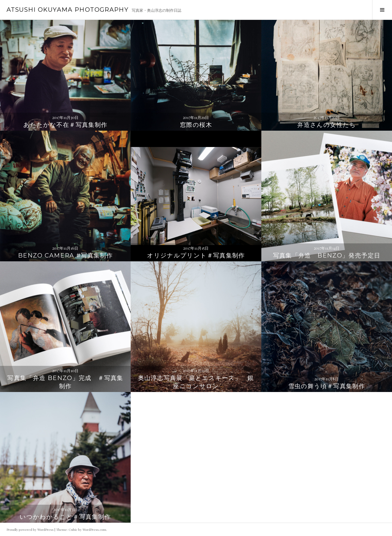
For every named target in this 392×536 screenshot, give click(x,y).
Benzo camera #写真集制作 (65, 255)
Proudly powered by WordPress (30, 529)
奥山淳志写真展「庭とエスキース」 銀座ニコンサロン (196, 382)
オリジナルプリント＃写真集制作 (196, 255)
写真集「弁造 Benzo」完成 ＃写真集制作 (65, 382)
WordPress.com (94, 529)
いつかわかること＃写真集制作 (65, 517)
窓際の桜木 (196, 125)
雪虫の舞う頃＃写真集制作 (327, 386)
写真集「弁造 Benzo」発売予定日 (327, 255)
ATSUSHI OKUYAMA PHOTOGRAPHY (68, 10)
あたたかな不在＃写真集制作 (65, 125)
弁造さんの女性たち (327, 125)
